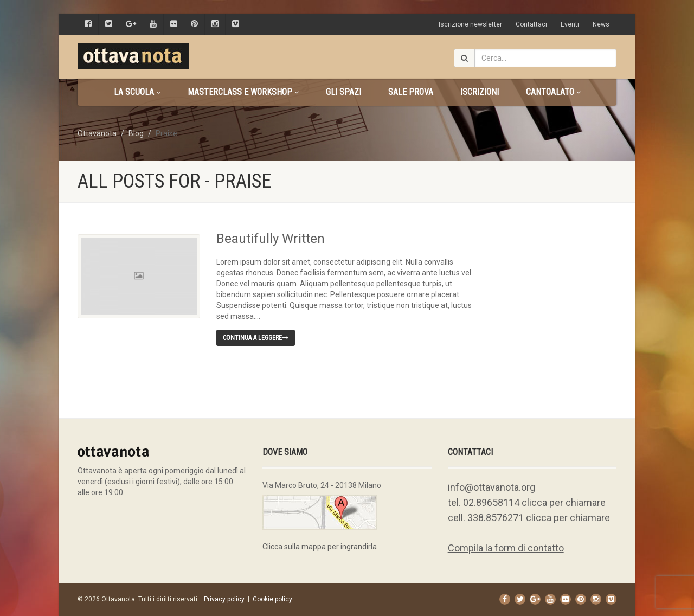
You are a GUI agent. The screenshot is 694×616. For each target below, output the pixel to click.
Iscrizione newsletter (470, 24)
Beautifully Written (271, 239)
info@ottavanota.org (491, 487)
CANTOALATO (553, 92)
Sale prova (411, 92)
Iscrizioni (480, 92)
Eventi (570, 24)
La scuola (137, 92)
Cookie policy (272, 599)
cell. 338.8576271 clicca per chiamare (529, 518)
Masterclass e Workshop (243, 92)
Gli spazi (343, 92)
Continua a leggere (256, 338)
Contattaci (531, 24)
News (601, 24)
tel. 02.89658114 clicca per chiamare (527, 502)
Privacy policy (224, 599)
